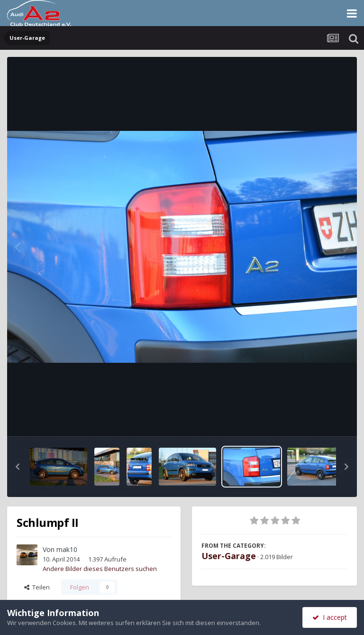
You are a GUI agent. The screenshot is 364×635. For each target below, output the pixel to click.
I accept (330, 617)
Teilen (37, 587)
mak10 (67, 549)
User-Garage (229, 556)
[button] (18, 467)
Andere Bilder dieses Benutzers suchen (100, 569)
